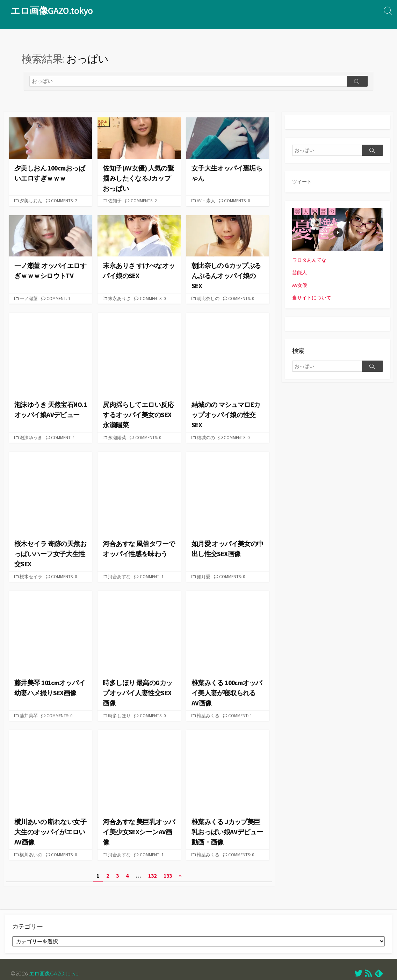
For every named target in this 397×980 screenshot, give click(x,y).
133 (168, 876)
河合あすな (120, 577)
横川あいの (32, 855)
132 (152, 876)
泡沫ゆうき (32, 438)
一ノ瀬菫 (29, 299)
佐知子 (116, 202)
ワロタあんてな (311, 262)
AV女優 (300, 287)
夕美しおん (32, 202)
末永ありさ (120, 299)
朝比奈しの (209, 299)
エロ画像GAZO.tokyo (55, 975)
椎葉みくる (209, 716)
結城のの (207, 438)
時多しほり (120, 716)
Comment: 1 (60, 299)
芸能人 (300, 274)
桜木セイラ (32, 577)
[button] (50, 139)
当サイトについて (313, 299)
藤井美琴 (29, 716)
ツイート (303, 183)
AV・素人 (207, 202)
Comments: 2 (66, 202)
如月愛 (204, 577)
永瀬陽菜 (118, 438)
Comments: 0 (238, 202)
